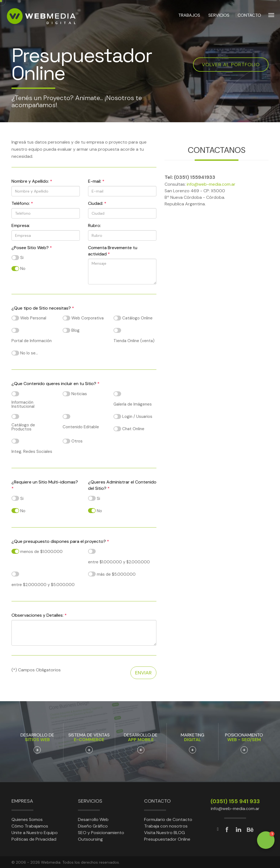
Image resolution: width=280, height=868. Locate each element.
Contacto (157, 801)
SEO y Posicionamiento (101, 833)
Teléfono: (22, 203)
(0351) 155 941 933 (235, 801)
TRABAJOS (189, 16)
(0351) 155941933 (195, 177)
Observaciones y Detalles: (39, 615)
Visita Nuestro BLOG (164, 833)
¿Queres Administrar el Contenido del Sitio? (122, 485)
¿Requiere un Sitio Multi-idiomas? (45, 485)
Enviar (143, 673)
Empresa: (21, 225)
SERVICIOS (219, 16)
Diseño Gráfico (93, 826)
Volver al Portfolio (231, 65)
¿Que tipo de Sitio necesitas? (43, 308)
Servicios (90, 801)
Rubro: (94, 225)
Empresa (22, 801)
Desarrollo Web (93, 819)
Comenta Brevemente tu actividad (113, 251)
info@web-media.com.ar (211, 184)
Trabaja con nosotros (166, 826)
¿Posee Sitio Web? (32, 248)
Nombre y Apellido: (32, 181)
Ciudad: (97, 203)
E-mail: (96, 181)
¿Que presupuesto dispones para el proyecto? (60, 541)
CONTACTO (249, 16)
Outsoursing (90, 839)
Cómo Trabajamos (30, 826)
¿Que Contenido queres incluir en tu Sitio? (56, 384)
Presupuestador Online (167, 839)
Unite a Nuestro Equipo (35, 833)
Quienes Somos (27, 819)
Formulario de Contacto (168, 819)
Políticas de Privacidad (34, 839)
